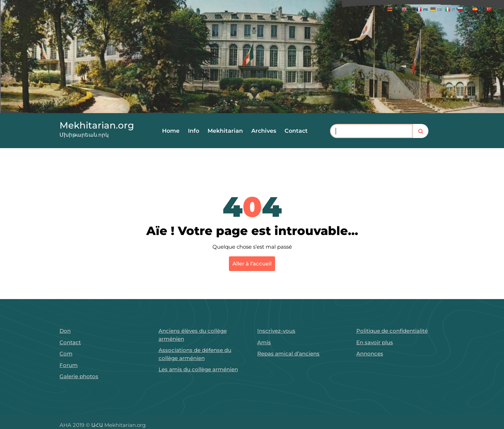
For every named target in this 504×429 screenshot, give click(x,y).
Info (194, 131)
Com (66, 354)
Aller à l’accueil (252, 264)
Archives (264, 131)
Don (65, 331)
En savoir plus (375, 342)
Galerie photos (79, 376)
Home (171, 131)
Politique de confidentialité (392, 331)
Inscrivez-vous (276, 331)
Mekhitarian (225, 131)
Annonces (370, 354)
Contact (296, 131)
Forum (69, 365)
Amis (264, 342)
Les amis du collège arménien (198, 369)
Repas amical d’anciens (288, 354)
